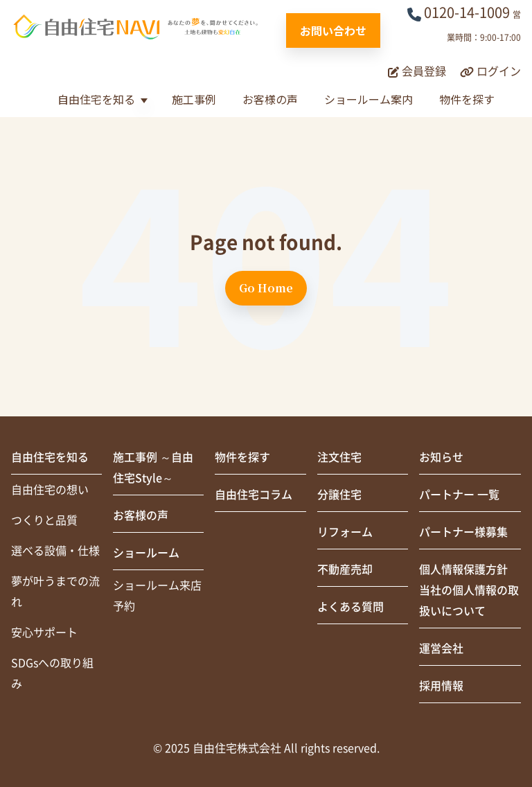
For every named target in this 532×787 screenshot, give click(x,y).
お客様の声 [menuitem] (141, 515)
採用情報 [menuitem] (441, 686)
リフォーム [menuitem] (345, 532)
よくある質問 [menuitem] (351, 607)
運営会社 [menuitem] (441, 648)
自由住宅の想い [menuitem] (50, 490)
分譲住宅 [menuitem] (339, 495)
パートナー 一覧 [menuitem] (459, 495)
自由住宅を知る (96, 99)
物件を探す (467, 99)
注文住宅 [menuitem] (339, 457)
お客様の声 (270, 99)
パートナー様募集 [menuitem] (463, 532)
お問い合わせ (333, 30)
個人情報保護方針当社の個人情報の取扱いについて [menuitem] (469, 590)
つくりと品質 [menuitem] (44, 520)
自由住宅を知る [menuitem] (50, 457)
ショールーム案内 (369, 99)
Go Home (266, 288)
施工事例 (194, 99)
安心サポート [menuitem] (44, 633)
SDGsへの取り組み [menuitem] (52, 673)
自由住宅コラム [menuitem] (254, 495)
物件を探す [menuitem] (242, 457)
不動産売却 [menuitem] (345, 569)
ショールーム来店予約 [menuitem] (157, 596)
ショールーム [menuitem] (146, 553)
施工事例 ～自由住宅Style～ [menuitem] (153, 468)
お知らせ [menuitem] (441, 457)
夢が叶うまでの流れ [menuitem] (55, 592)
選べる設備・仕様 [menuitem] (55, 551)
